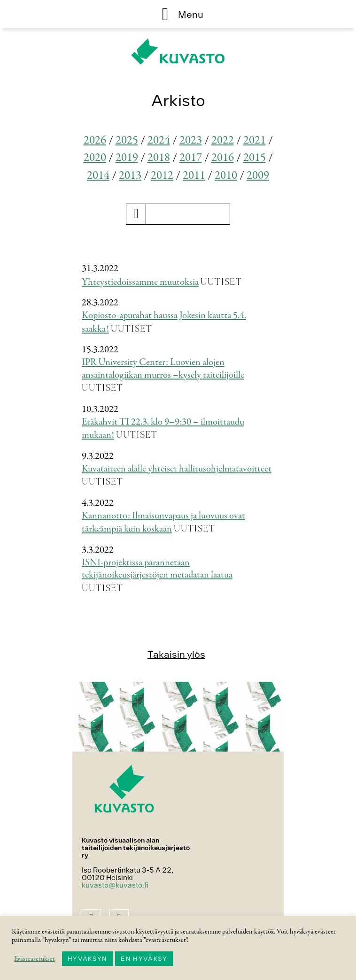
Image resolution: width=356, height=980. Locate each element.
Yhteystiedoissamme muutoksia (140, 282)
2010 (226, 176)
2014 (98, 176)
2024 (159, 141)
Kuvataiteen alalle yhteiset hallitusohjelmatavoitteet (177, 469)
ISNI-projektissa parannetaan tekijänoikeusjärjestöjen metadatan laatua (157, 569)
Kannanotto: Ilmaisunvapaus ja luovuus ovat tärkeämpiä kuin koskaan (163, 523)
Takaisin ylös (176, 654)
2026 (95, 141)
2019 (127, 158)
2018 (159, 158)
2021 (255, 141)
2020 (95, 158)
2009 (258, 176)
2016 (223, 158)
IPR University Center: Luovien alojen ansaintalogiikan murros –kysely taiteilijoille (163, 369)
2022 (223, 141)
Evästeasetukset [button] (35, 959)
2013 (130, 176)
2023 (191, 141)
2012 (162, 176)
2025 (127, 141)
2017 (191, 158)
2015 (255, 158)
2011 (194, 176)
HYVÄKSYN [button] (87, 959)
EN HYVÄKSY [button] (144, 959)
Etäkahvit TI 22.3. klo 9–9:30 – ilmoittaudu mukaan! (163, 429)
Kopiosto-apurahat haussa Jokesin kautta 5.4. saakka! (164, 322)
